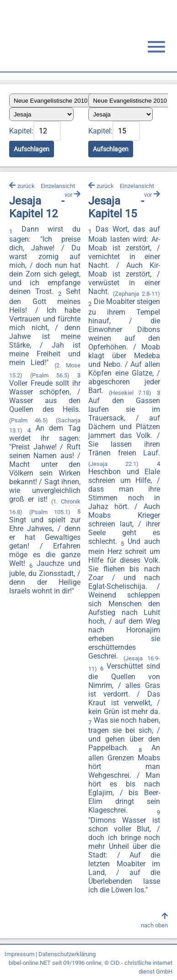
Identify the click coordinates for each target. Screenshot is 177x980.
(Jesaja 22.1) (113, 464)
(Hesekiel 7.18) (130, 393)
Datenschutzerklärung (67, 954)
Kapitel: (21, 131)
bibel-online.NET (30, 963)
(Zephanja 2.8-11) (137, 294)
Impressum (19, 954)
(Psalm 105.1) (50, 512)
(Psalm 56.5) (50, 375)
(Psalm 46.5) (29, 420)
